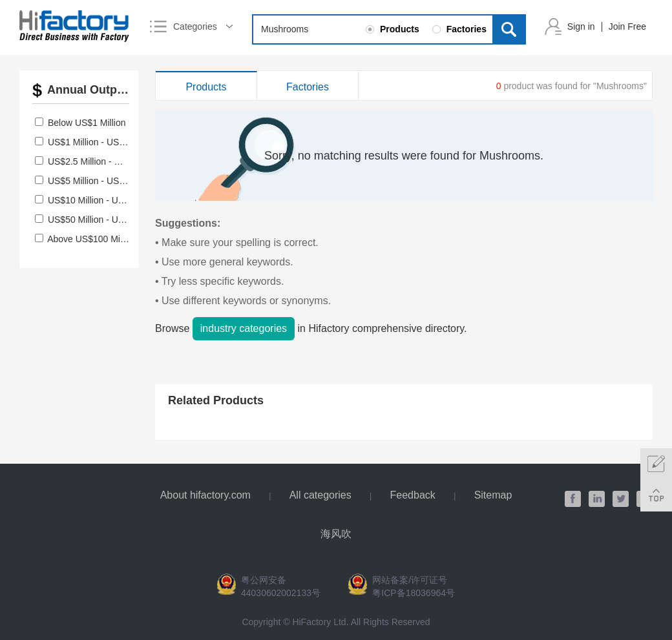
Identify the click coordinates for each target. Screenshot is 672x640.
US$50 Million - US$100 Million (110, 220)
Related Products (216, 400)
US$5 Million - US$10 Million (105, 181)
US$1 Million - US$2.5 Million (106, 142)
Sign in (581, 26)
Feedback (413, 495)
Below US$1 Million (87, 123)
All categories (320, 495)
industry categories (244, 328)
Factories (308, 87)
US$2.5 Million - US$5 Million (106, 161)
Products (206, 87)
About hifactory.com (205, 495)
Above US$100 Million (92, 239)
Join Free (627, 26)
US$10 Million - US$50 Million (108, 200)
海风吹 (336, 534)
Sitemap (493, 495)
